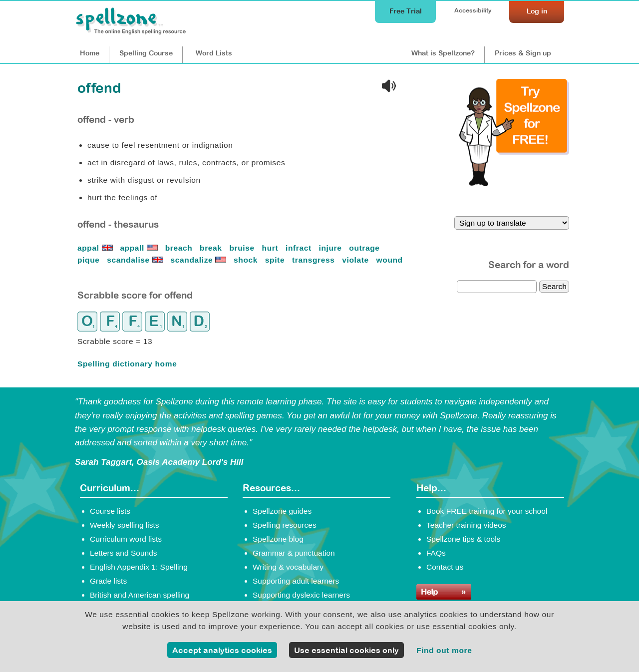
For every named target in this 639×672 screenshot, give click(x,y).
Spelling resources (285, 525)
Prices (523, 53)
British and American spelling (140, 595)
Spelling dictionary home (127, 364)
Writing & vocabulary (288, 567)
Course (146, 53)
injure (332, 248)
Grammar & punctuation (294, 553)
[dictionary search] (497, 287)
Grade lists (108, 581)
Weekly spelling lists (125, 525)
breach (180, 248)
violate (356, 260)
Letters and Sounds (124, 553)
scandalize (200, 260)
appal (96, 248)
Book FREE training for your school (487, 511)
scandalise (136, 260)
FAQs (436, 553)
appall (140, 248)
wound (390, 260)
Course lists (110, 511)
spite (276, 260)
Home (90, 53)
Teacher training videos (466, 525)
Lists (214, 53)
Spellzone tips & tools (463, 539)
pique (90, 260)
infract (300, 248)
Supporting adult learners (296, 581)
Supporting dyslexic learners (301, 595)
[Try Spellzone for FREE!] (514, 184)
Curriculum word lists (126, 539)
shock (247, 260)
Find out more (444, 650)
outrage (365, 248)
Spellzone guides (282, 511)
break (212, 248)
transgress (315, 260)
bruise (243, 248)
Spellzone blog (278, 539)
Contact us (445, 567)
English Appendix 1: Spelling (139, 567)
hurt (272, 248)
